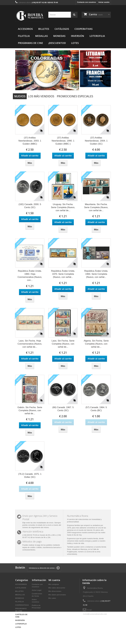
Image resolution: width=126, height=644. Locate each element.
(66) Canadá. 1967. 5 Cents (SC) (63, 409)
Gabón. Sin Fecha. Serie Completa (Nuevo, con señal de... (30, 410)
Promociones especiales (75, 96)
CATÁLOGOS (62, 29)
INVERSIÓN (77, 36)
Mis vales (52, 598)
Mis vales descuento (57, 588)
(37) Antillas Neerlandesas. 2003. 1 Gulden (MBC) (30, 141)
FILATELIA (24, 36)
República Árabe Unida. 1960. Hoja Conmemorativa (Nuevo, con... (30, 276)
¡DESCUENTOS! (57, 43)
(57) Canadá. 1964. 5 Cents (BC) (96, 409)
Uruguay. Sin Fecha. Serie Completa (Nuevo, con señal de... (63, 207)
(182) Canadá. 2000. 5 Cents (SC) (30, 206)
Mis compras (54, 584)
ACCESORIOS (25, 29)
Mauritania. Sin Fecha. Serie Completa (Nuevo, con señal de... (96, 207)
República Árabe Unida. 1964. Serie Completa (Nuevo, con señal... (96, 274)
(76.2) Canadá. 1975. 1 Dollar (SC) (30, 476)
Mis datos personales (57, 595)
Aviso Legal (37, 590)
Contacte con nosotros (87, 2)
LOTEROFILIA (97, 36)
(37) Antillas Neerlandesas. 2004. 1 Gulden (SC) (96, 141)
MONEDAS (59, 36)
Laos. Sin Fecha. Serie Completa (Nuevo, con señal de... (63, 344)
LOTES (75, 43)
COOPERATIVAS (84, 29)
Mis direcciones (55, 591)
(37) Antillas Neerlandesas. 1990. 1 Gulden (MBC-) (63, 141)
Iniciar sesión (104, 2)
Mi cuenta (54, 580)
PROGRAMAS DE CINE (30, 43)
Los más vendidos (41, 96)
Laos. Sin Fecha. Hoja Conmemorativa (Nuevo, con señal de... (30, 344)
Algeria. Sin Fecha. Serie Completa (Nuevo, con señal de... (96, 344)
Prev (68, 85)
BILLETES (44, 29)
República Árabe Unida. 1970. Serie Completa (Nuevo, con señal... (63, 274)
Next (74, 85)
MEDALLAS (41, 36)
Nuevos (20, 96)
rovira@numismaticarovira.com (95, 614)
